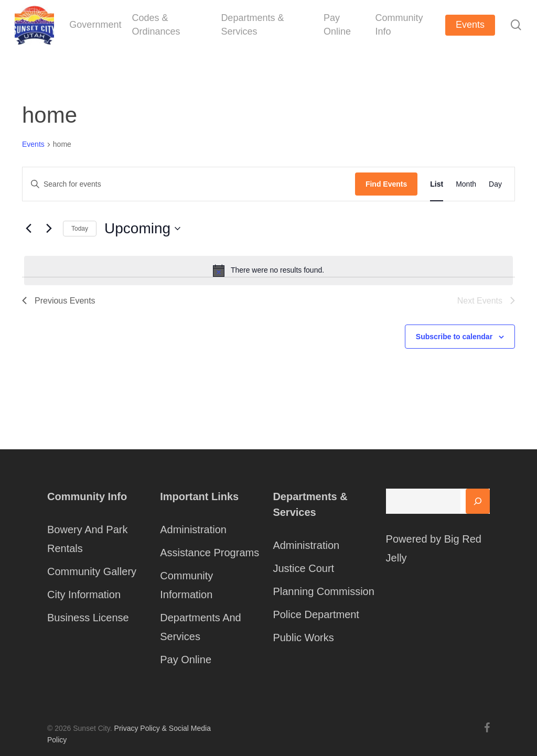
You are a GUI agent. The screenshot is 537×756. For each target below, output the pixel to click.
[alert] (268, 271)
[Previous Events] (28, 229)
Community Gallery (92, 571)
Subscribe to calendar (454, 337)
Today (80, 229)
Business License (88, 618)
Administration (193, 530)
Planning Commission (323, 591)
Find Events (386, 184)
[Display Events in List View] (437, 184)
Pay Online (186, 660)
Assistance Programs (210, 553)
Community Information (186, 585)
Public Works (303, 638)
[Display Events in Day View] (495, 184)
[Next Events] (49, 229)
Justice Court (303, 568)
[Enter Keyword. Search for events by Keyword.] (189, 184)
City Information (84, 595)
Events (33, 144)
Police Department (316, 614)
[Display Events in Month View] (466, 184)
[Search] (478, 501)
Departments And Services (201, 627)
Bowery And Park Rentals (87, 539)
